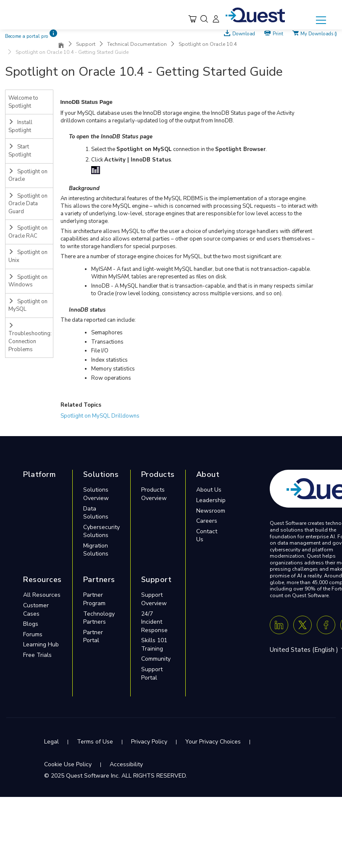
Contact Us (207, 536)
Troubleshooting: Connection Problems (30, 338)
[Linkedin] (279, 625)
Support (86, 44)
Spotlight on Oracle (28, 176)
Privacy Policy (149, 742)
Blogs (31, 624)
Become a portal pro (27, 36)
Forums (33, 634)
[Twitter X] (303, 625)
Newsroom (211, 511)
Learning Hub (41, 644)
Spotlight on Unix (28, 256)
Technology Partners (99, 618)
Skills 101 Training (154, 644)
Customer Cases (36, 610)
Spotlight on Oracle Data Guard (28, 204)
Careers (207, 521)
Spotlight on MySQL (28, 306)
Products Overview (154, 494)
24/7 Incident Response (154, 622)
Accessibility (126, 764)
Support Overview (154, 599)
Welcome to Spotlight (23, 102)
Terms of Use (95, 742)
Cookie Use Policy (68, 764)
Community (156, 659)
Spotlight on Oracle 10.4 (208, 44)
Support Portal (152, 673)
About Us (209, 490)
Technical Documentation (137, 44)
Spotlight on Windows (28, 281)
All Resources (42, 595)
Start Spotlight (20, 151)
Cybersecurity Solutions (101, 531)
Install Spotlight (20, 126)
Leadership (211, 500)
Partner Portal (93, 636)
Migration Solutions (96, 550)
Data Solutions (96, 513)
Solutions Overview (96, 494)
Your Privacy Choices (213, 742)
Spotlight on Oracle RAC (28, 232)
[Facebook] (326, 625)
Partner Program (94, 599)
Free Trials (37, 655)
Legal (51, 742)
